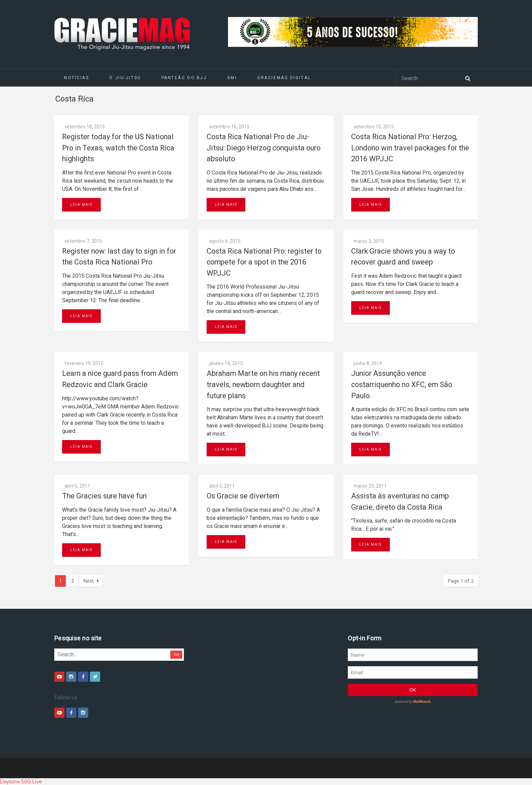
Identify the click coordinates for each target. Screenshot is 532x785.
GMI (232, 78)
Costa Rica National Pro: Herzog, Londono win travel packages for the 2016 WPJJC (410, 148)
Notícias (77, 78)
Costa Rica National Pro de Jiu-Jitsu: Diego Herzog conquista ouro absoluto (264, 148)
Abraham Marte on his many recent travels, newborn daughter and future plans (263, 384)
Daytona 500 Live (21, 782)
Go (177, 654)
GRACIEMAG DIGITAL (284, 78)
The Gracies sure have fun (104, 496)
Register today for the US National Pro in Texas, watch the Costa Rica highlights (118, 148)
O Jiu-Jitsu (125, 78)
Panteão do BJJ (184, 78)
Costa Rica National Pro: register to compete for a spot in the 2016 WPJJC (264, 262)
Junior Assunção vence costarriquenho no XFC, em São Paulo (402, 384)
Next (91, 581)
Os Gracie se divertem (243, 496)
